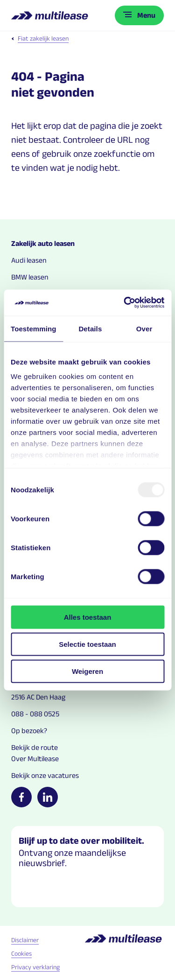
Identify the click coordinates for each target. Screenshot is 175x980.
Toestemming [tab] (34, 328)
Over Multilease (35, 759)
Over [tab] (144, 328)
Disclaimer (25, 940)
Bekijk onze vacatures (45, 775)
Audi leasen (29, 260)
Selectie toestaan (87, 644)
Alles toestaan (88, 617)
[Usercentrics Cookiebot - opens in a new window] (125, 303)
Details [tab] (90, 328)
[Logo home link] (51, 15)
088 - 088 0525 (35, 714)
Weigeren (87, 671)
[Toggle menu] (139, 15)
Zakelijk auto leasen (43, 243)
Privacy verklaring (35, 967)
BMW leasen (30, 277)
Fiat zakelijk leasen (40, 38)
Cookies (21, 953)
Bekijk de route (35, 747)
